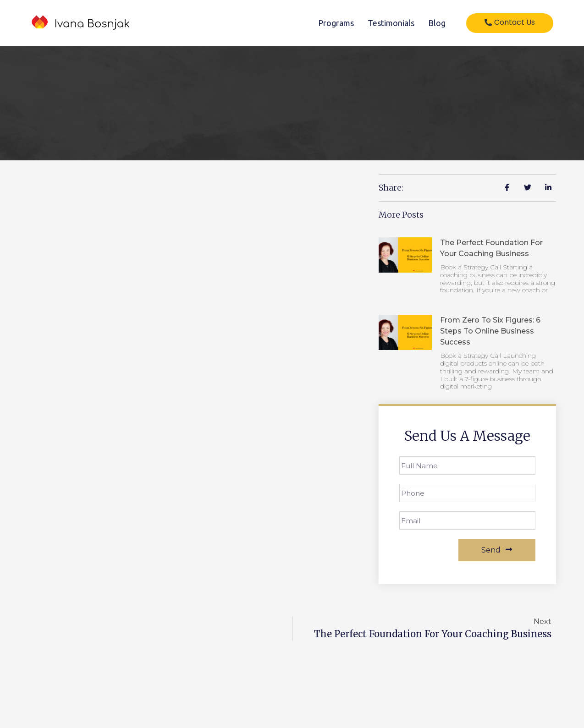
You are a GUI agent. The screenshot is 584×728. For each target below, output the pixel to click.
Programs (336, 23)
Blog (437, 23)
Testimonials (391, 23)
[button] (510, 23)
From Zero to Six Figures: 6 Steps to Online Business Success (490, 331)
